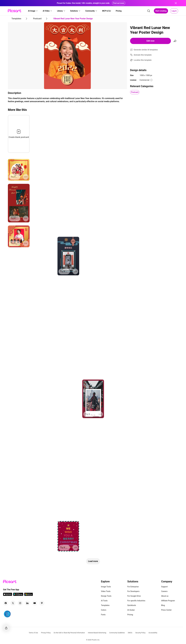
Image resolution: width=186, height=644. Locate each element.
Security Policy (140, 633)
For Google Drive (134, 596)
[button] (33, 11)
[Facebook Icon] (6, 603)
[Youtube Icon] (35, 603)
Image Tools (106, 587)
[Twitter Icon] (13, 603)
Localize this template (143, 60)
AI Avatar (131, 610)
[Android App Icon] (18, 595)
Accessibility (153, 633)
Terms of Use (33, 633)
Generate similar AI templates (146, 50)
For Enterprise (133, 587)
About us (165, 596)
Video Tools (106, 591)
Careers (164, 591)
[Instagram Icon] (20, 603)
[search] (149, 11)
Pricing (130, 615)
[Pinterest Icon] (42, 603)
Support (164, 587)
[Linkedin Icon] (27, 603)
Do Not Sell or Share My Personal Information (69, 633)
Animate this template (143, 55)
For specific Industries (136, 601)
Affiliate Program (168, 601)
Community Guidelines (117, 633)
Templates (105, 605)
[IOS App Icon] (8, 595)
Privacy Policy (46, 633)
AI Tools (104, 601)
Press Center (166, 610)
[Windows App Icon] (29, 595)
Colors (104, 610)
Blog (163, 605)
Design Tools (106, 596)
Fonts (103, 615)
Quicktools (132, 605)
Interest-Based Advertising (97, 633)
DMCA (130, 633)
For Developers (133, 591)
